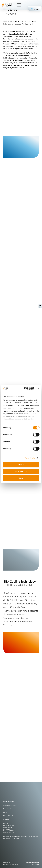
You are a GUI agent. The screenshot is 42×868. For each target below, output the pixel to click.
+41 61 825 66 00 (11, 831)
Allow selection (21, 471)
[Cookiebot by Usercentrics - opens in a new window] (25, 389)
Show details (30, 458)
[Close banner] (39, 389)
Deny (21, 478)
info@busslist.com (9, 833)
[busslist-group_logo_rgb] (7, 3)
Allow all (21, 465)
